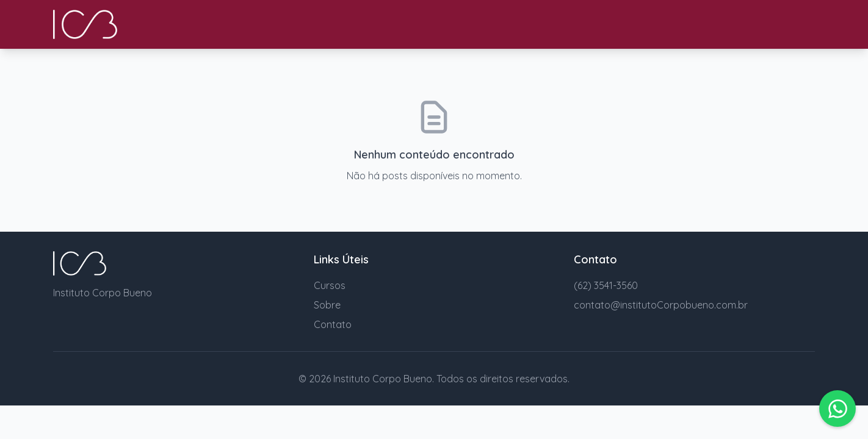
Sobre (327, 305)
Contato (333, 324)
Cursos (330, 285)
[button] (837, 409)
